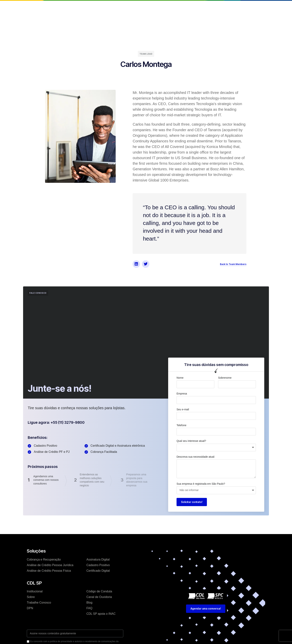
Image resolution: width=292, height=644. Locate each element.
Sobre (31, 597)
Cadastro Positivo (98, 565)
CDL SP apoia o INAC (101, 614)
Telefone (181, 425)
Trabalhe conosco (174, 6)
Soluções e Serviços (129, 6)
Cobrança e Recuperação (44, 559)
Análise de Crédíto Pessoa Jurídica (50, 565)
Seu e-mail (183, 409)
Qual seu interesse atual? (191, 441)
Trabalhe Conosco (39, 603)
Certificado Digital (98, 571)
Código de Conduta (99, 591)
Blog (152, 6)
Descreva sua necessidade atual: (196, 457)
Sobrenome (225, 378)
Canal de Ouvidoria (99, 597)
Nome (180, 378)
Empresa (182, 394)
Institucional (100, 6)
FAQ (89, 608)
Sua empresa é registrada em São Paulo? (201, 484)
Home (82, 6)
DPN (30, 608)
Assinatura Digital (98, 559)
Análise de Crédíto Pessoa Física (49, 571)
